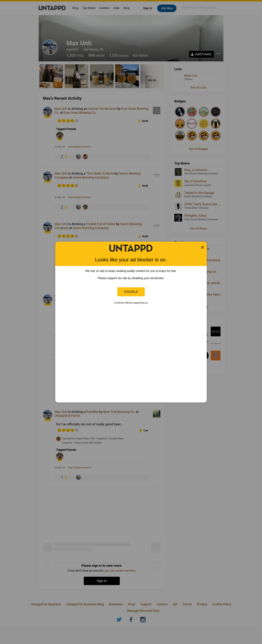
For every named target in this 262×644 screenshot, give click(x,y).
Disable (131, 292)
